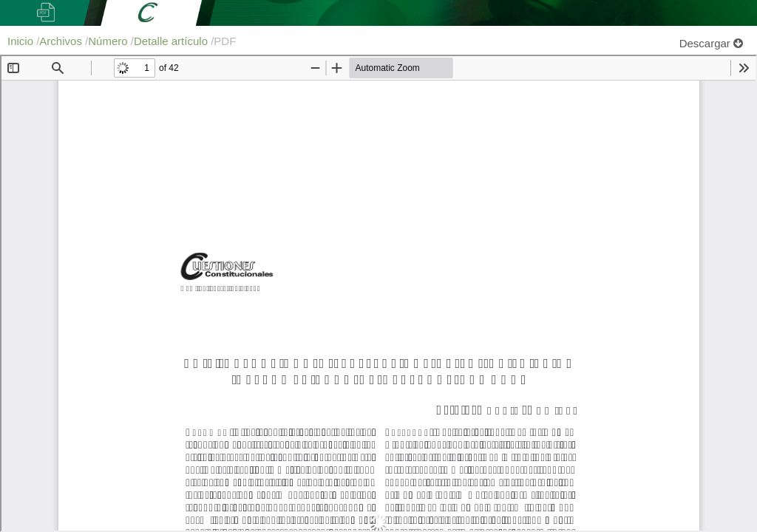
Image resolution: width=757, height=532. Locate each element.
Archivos (62, 41)
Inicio (22, 41)
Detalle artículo (172, 41)
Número (109, 41)
